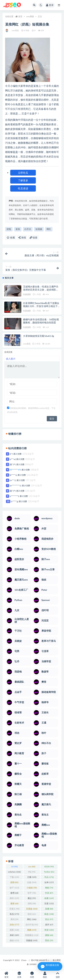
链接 (34, 237)
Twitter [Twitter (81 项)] (49, 872)
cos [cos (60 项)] (32, 867)
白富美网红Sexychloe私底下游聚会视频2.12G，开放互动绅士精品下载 (41, 306)
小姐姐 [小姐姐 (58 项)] (32, 888)
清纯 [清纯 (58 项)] (32, 903)
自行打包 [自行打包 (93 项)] (32, 925)
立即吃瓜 (23, 173)
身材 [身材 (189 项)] (14, 935)
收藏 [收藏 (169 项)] (49, 898)
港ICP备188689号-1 (40, 960)
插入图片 (11, 359)
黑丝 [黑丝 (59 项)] (49, 940)
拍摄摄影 (27, 294)
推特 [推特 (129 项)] (14, 898)
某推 (18, 229)
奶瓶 (9, 229)
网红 (49, 229)
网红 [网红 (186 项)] (32, 919)
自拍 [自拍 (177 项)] (14, 925)
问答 (32, 975)
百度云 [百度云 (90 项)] (14, 909)
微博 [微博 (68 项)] (14, 893)
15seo (24, 960)
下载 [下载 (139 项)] (14, 877)
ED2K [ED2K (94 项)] (49, 867)
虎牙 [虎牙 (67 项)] (49, 925)
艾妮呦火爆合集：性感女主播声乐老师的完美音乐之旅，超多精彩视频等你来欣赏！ (41, 290)
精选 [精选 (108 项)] (49, 914)
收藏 (11, 237)
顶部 (58, 975)
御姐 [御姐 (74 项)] (49, 888)
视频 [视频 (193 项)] (32, 930)
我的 (45, 975)
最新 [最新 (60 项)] (14, 903)
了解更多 (23, 180)
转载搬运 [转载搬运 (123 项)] (32, 935)
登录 (50, 5)
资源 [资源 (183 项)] (49, 930)
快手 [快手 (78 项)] (32, 893)
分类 (19, 975)
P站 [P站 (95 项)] (32, 872)
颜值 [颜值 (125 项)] (14, 940)
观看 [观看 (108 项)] (14, 930)
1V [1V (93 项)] (14, 867)
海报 (22, 237)
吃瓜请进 (23, 188)
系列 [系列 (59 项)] (14, 919)
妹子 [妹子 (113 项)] (14, 888)
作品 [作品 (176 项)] (49, 877)
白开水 (28, 229)
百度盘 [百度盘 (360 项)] (32, 909)
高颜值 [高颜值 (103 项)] (32, 940)
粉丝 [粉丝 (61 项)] (32, 914)
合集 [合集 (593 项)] (32, 882)
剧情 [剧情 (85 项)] (14, 882)
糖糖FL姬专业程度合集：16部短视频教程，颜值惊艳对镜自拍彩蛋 (41, 321)
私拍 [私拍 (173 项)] (14, 914)
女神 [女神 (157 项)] (49, 882)
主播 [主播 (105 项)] (32, 877)
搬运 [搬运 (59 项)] (32, 898)
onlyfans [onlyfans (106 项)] (14, 872)
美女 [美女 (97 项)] (49, 919)
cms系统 (30, 16)
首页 (20, 16)
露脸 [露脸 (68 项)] (49, 935)
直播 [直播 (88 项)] (49, 909)
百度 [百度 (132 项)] (49, 903)
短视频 (39, 229)
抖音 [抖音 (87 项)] (49, 893)
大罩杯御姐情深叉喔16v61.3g (38, 336)
